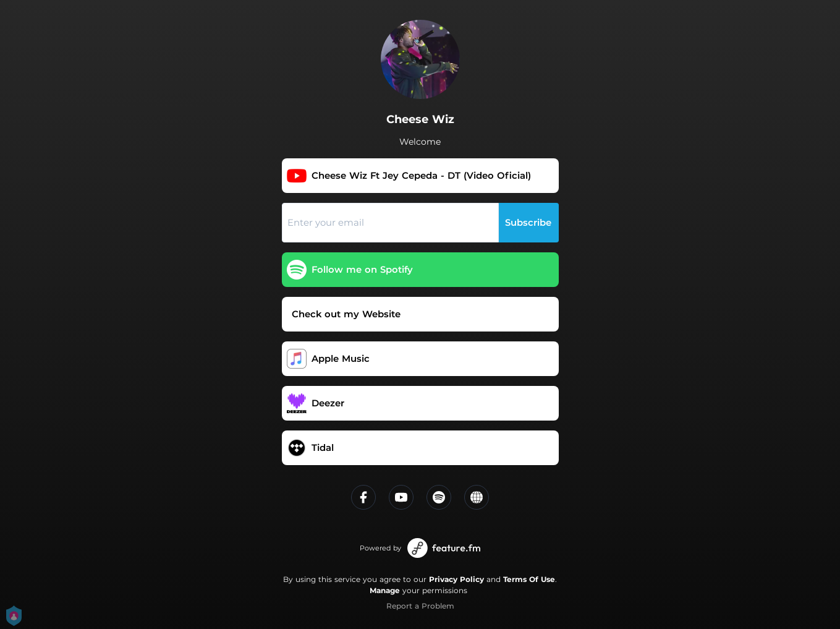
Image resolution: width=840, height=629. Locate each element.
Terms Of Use (529, 579)
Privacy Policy (456, 579)
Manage (385, 590)
